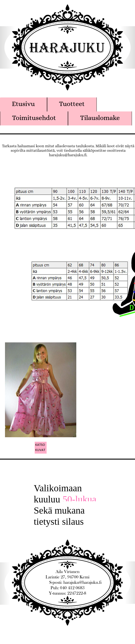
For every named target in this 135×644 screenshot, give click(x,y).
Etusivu (23, 104)
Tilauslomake (100, 118)
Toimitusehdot (34, 118)
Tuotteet (72, 104)
